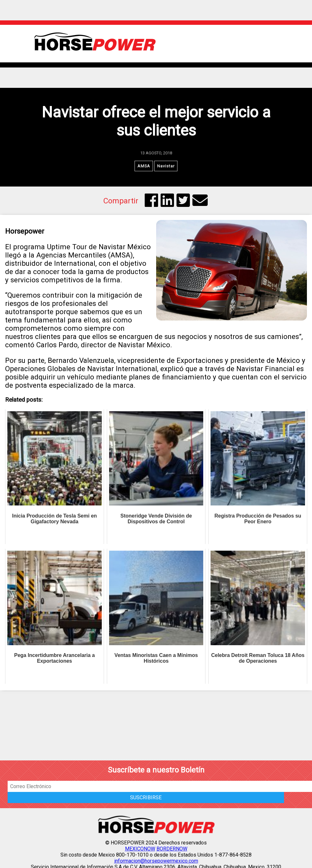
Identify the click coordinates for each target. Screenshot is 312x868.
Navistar (166, 166)
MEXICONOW (140, 849)
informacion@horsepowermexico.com (156, 861)
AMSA (144, 166)
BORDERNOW (172, 849)
